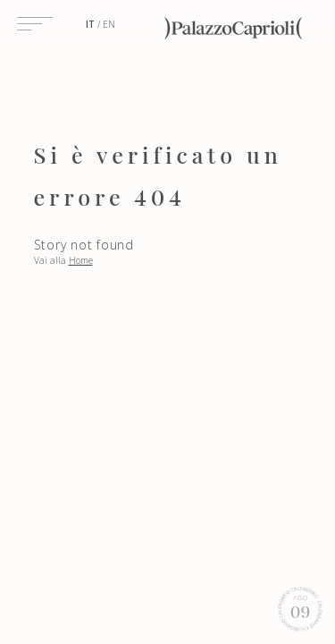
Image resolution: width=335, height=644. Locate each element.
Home (81, 260)
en (109, 24)
